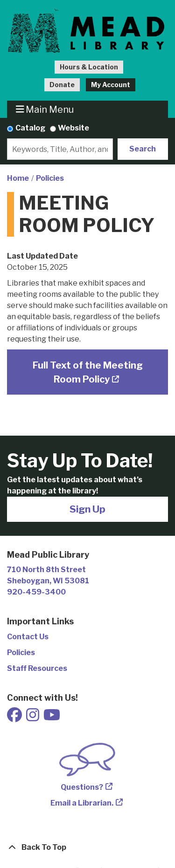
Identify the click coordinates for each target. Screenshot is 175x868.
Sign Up (87, 509)
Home (18, 178)
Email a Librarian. (82, 803)
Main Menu (45, 109)
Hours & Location (89, 67)
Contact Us (28, 637)
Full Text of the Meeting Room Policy (88, 372)
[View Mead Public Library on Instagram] (33, 718)
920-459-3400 (36, 592)
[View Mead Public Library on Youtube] (52, 718)
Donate (62, 85)
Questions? (82, 787)
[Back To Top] (87, 847)
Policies (50, 178)
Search (143, 149)
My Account (111, 85)
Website (73, 128)
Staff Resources (37, 668)
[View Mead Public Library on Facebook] (15, 718)
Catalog (30, 128)
